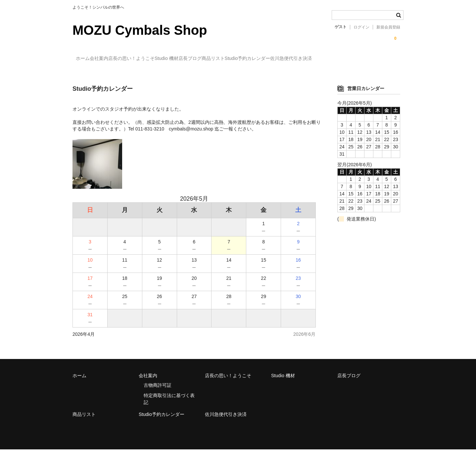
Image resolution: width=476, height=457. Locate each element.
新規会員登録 (388, 27)
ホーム (86, 59)
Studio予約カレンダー (332, 59)
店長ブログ (248, 59)
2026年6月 (304, 342)
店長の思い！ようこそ (162, 59)
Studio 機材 (211, 59)
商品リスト (284, 59)
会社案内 (116, 59)
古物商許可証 (158, 393)
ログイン (361, 27)
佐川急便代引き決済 (100, 73)
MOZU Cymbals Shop (140, 30)
